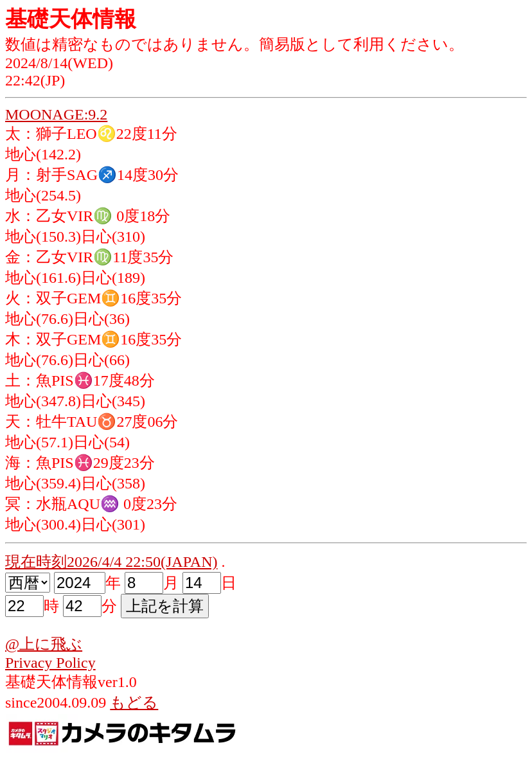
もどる (134, 702)
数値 (21, 44)
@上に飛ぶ (44, 644)
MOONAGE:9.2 (56, 114)
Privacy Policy (50, 663)
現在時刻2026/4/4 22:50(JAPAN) (111, 562)
